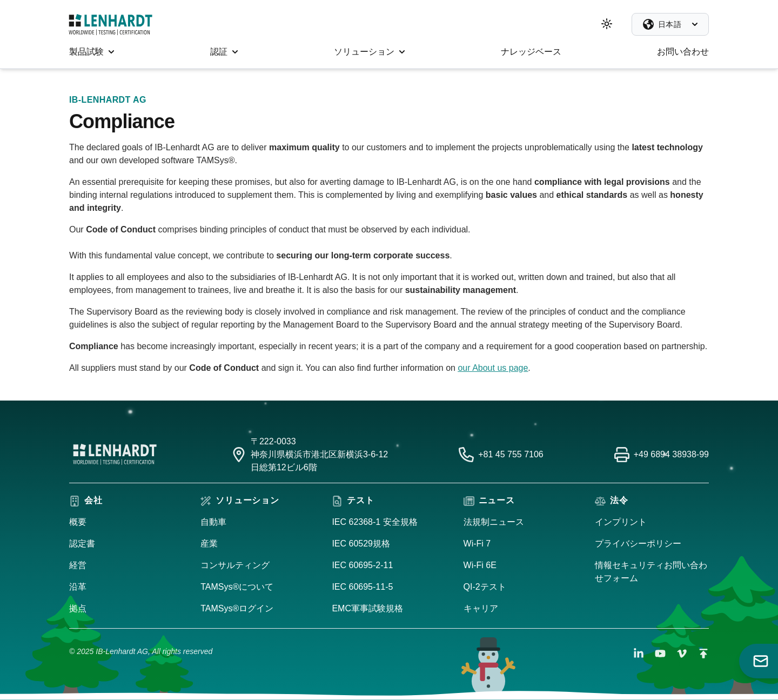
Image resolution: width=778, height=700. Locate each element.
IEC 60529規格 (361, 544)
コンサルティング (235, 565)
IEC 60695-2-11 (362, 565)
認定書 (82, 544)
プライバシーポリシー (638, 544)
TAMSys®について (237, 587)
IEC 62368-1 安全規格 (374, 522)
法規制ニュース (494, 522)
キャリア (481, 608)
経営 (78, 565)
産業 (209, 544)
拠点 (78, 608)
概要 (78, 522)
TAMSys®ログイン (237, 608)
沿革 (78, 587)
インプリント (621, 522)
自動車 (213, 522)
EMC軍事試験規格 (367, 608)
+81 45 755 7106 (511, 454)
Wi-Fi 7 (477, 544)
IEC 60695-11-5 (362, 587)
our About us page (493, 368)
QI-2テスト (485, 587)
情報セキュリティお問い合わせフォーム (651, 572)
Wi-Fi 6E (480, 565)
